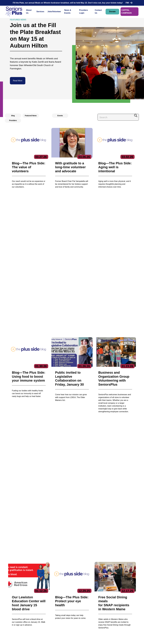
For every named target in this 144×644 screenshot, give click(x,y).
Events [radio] (60, 116)
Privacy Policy (57, 640)
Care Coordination (58, 602)
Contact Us (98, 12)
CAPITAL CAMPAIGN (127, 12)
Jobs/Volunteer (54, 12)
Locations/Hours (82, 616)
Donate (112, 12)
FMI (128, 3)
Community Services (59, 605)
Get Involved (30, 613)
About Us (29, 12)
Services (40, 12)
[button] (66, 374)
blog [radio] (13, 116)
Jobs (77, 602)
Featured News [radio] (31, 116)
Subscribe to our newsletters (112, 598)
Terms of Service (86, 640)
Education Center (58, 609)
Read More (18, 81)
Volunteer (79, 606)
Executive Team (32, 602)
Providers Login (84, 12)
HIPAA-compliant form (59, 553)
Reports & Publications (34, 609)
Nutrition (54, 619)
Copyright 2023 (71, 640)
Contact (11, 610)
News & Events (68, 12)
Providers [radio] (13, 120)
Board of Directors (32, 605)
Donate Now (16, 480)
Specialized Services (59, 622)
